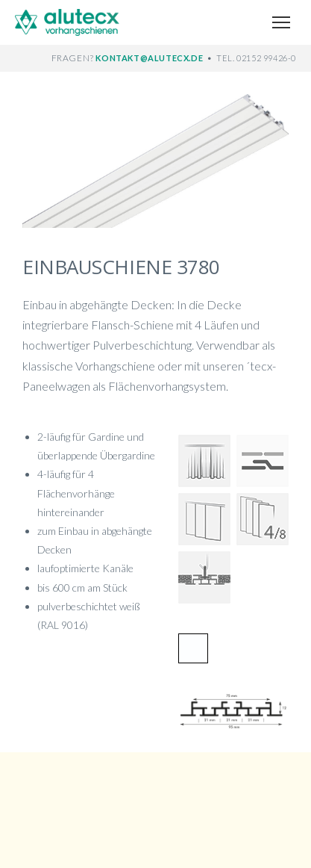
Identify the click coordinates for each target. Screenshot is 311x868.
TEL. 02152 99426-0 (256, 58)
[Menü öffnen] (281, 22)
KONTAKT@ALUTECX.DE (150, 58)
